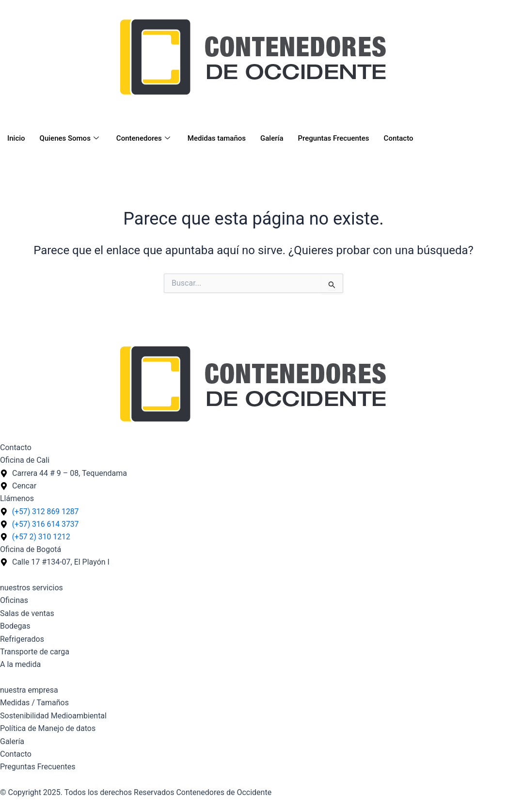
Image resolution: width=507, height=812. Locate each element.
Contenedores (143, 138)
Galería (272, 138)
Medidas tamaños (217, 138)
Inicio (16, 138)
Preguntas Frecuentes (334, 138)
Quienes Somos (69, 138)
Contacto (399, 138)
